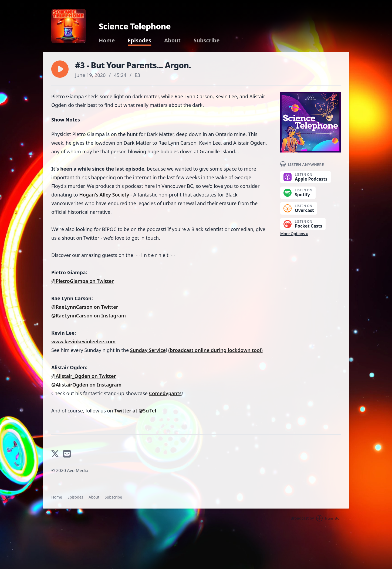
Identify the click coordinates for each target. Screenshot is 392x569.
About (172, 40)
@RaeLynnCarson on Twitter (85, 307)
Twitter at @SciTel (135, 411)
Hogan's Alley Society (104, 195)
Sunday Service (148, 350)
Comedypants (165, 393)
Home (107, 40)
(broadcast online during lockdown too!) (215, 350)
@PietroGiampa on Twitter (82, 281)
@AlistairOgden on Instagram (86, 385)
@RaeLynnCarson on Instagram (89, 316)
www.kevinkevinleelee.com (83, 341)
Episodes (139, 40)
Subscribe (207, 40)
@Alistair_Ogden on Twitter (84, 376)
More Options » (294, 234)
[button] (60, 69)
